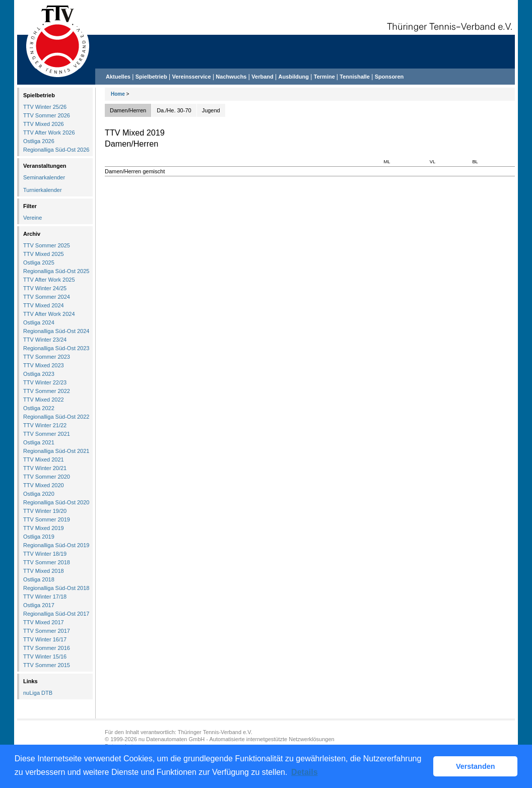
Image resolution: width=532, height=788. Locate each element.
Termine (325, 77)
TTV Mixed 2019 (44, 528)
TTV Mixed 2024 (44, 305)
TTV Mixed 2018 (44, 571)
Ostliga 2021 (39, 442)
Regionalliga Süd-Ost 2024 (56, 331)
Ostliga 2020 (39, 494)
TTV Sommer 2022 (47, 391)
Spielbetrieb (151, 77)
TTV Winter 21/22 (45, 425)
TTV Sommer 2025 (47, 245)
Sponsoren (389, 77)
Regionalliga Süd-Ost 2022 (56, 417)
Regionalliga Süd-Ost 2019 (56, 545)
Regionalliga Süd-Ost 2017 (56, 614)
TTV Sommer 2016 (47, 648)
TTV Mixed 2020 (44, 485)
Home (118, 94)
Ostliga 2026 (39, 141)
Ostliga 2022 (39, 408)
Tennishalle (355, 77)
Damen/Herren (128, 110)
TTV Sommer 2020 (47, 477)
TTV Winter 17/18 (45, 597)
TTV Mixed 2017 (44, 622)
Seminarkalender (44, 177)
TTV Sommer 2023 (47, 357)
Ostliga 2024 (39, 322)
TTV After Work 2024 (49, 314)
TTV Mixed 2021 (44, 459)
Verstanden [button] (476, 766)
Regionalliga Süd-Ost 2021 (56, 451)
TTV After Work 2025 (49, 280)
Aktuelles (118, 77)
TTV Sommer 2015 (47, 665)
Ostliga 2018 (39, 579)
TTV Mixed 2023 (44, 365)
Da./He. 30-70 (174, 110)
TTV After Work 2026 (49, 133)
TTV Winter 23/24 (45, 340)
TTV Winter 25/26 (45, 107)
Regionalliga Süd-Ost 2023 (56, 348)
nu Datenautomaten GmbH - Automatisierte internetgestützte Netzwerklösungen (237, 739)
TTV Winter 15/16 (45, 656)
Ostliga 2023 (39, 374)
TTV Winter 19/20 (45, 511)
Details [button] (304, 772)
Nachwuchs (231, 77)
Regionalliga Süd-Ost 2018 (56, 588)
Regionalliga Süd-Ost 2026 (56, 150)
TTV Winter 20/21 (45, 468)
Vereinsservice (191, 77)
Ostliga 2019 (39, 537)
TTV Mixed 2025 (44, 254)
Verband (262, 77)
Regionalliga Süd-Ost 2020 (56, 502)
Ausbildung (294, 77)
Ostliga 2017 (39, 605)
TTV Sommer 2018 (47, 562)
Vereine (32, 218)
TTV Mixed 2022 (44, 400)
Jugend (211, 110)
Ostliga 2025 (39, 262)
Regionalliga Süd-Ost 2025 (56, 271)
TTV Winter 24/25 (45, 288)
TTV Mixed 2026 (44, 124)
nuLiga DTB (38, 693)
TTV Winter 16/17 (45, 639)
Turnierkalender (43, 190)
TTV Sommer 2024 (47, 297)
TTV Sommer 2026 (47, 115)
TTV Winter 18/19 (45, 554)
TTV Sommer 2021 (47, 434)
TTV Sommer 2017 (47, 631)
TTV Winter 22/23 (45, 382)
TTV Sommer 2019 (47, 519)
